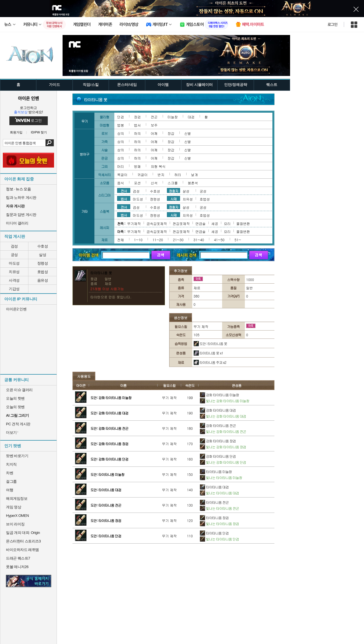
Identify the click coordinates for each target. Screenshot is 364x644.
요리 (227, 223)
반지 (161, 175)
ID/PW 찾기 (39, 132)
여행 (10, 490)
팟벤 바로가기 (17, 456)
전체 (121, 240)
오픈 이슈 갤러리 (19, 390)
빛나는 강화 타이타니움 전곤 (223, 431)
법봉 (121, 125)
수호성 (43, 246)
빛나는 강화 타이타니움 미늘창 (225, 401)
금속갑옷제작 (157, 223)
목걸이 (122, 175)
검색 (50, 143)
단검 (121, 117)
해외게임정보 (17, 499)
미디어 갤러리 (17, 223)
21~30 (178, 240)
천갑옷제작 (181, 223)
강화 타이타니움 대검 (218, 410)
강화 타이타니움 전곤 (218, 425)
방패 (137, 166)
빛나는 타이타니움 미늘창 (221, 477)
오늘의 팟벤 (15, 407)
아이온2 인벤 (16, 309)
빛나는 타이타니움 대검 (219, 493)
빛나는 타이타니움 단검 (219, 539)
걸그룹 (11, 481)
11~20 (158, 240)
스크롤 (173, 183)
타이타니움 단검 (214, 533)
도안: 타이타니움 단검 (106, 536)
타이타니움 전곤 (214, 502)
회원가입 (16, 132)
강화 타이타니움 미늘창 (219, 395)
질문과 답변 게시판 (21, 215)
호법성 (43, 272)
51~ (238, 240)
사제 (173, 199)
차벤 (10, 473)
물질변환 (243, 223)
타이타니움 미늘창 (216, 471)
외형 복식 (158, 166)
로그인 (332, 24)
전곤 (154, 117)
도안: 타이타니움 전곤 (106, 505)
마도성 (14, 263)
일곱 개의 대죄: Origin (23, 533)
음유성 (43, 280)
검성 (14, 246)
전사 (124, 191)
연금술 (200, 223)
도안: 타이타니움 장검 (106, 520)
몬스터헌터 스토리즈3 (23, 541)
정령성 (43, 263)
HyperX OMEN (17, 516)
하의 (137, 133)
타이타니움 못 (208, 353)
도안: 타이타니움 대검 (106, 490)
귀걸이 (142, 175)
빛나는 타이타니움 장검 (219, 524)
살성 (43, 255)
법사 (124, 199)
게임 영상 (14, 507)
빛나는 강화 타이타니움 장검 (223, 447)
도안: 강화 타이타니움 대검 (109, 413)
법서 (137, 125)
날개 (195, 175)
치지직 (11, 464)
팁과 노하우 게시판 (21, 198)
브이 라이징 (15, 524)
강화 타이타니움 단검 (218, 456)
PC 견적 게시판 (18, 424)
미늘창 (173, 117)
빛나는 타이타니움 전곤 (219, 508)
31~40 (199, 240)
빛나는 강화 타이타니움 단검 (223, 462)
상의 (121, 133)
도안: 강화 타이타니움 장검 (109, 444)
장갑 (171, 133)
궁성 (14, 255)
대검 (191, 117)
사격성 (14, 280)
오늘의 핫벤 (15, 398)
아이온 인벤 (28, 98)
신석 (154, 183)
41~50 (219, 240)
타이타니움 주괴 (210, 362)
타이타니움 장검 (214, 518)
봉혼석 (193, 183)
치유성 (14, 272)
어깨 (154, 133)
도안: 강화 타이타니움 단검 (109, 459)
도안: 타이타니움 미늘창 (107, 474)
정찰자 (174, 191)
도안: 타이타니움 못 (210, 343)
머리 (121, 166)
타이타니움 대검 (214, 487)
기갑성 (14, 289)
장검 (137, 117)
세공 (215, 223)
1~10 (138, 240)
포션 (137, 183)
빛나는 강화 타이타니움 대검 (223, 416)
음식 (121, 183)
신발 (188, 133)
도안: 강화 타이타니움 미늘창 (111, 398)
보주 (154, 125)
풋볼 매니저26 (17, 567)
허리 (178, 175)
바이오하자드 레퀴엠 (22, 550)
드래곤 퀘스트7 (18, 558)
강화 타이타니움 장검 (218, 441)
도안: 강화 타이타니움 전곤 (109, 428)
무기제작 (134, 223)
